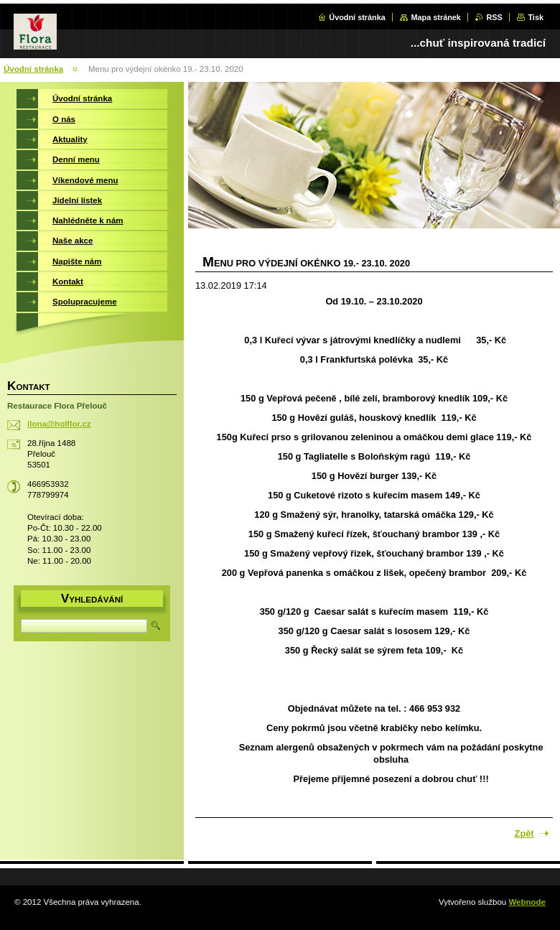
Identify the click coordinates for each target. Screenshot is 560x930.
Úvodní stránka (357, 17)
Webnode (527, 902)
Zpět (524, 833)
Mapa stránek (436, 17)
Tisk (536, 17)
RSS (494, 17)
